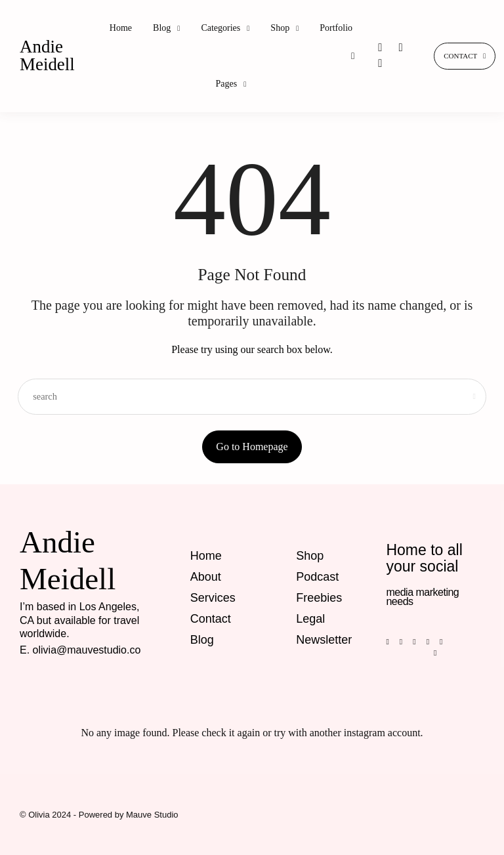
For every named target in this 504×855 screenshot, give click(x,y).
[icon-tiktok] (380, 63)
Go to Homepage (252, 447)
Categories (220, 28)
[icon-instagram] (381, 48)
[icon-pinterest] (401, 48)
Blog (162, 28)
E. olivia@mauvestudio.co (80, 650)
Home (121, 28)
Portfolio (336, 28)
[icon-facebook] (392, 641)
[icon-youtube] (444, 641)
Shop (280, 28)
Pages (227, 84)
